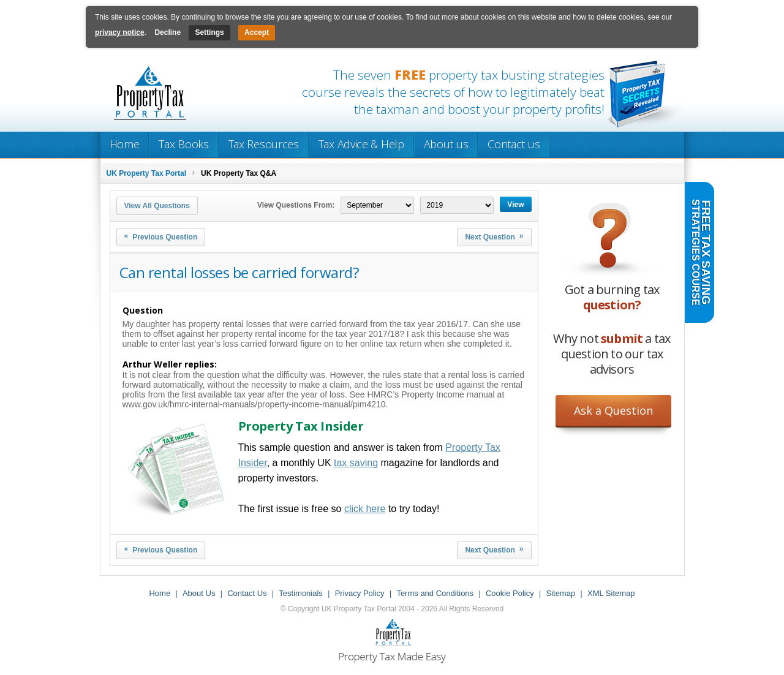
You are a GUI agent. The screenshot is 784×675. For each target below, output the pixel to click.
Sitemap (560, 593)
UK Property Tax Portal (146, 173)
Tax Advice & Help (361, 144)
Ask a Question (613, 410)
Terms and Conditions (435, 593)
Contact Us (247, 593)
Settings (209, 32)
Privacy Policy (360, 593)
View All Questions (157, 206)
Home (125, 144)
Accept (257, 32)
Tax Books (183, 144)
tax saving (356, 463)
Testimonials (301, 593)
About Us (199, 593)
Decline (168, 32)
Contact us (514, 144)
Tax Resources (264, 144)
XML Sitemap (611, 593)
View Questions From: (296, 205)
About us (446, 144)
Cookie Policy (510, 593)
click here (365, 509)
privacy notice (120, 32)
